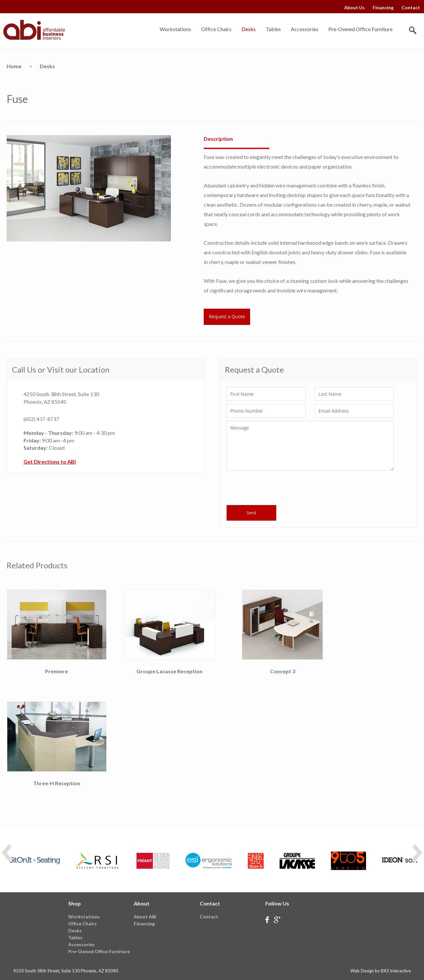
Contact (411, 7)
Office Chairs (216, 29)
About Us (354, 7)
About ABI (145, 917)
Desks (249, 29)
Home (14, 66)
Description (218, 139)
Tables (273, 29)
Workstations (175, 29)
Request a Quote (227, 316)
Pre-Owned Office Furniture (360, 29)
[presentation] (277, 489)
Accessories (305, 29)
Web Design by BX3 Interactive (381, 971)
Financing (383, 7)
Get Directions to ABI (50, 462)
